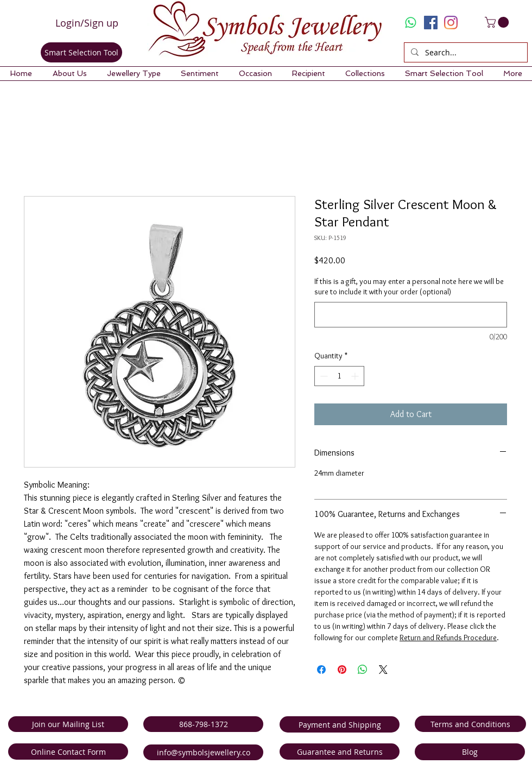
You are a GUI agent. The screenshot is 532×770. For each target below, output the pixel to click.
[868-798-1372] (203, 724)
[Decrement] (323, 376)
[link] (498, 22)
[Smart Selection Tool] (81, 52)
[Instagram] (451, 23)
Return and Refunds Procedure (448, 638)
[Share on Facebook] (321, 670)
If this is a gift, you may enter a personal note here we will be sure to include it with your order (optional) (409, 287)
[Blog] (470, 752)
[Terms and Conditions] (470, 724)
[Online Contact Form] (68, 752)
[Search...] (465, 53)
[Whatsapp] (411, 23)
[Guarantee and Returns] (340, 752)
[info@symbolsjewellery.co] (203, 752)
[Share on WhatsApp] (363, 670)
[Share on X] (383, 670)
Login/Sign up (87, 23)
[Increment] (356, 376)
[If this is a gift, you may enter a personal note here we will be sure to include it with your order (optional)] (411, 315)
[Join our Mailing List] (68, 724)
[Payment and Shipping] (340, 724)
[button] (69, 74)
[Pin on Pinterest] (342, 670)
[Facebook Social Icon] (431, 23)
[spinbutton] (339, 376)
